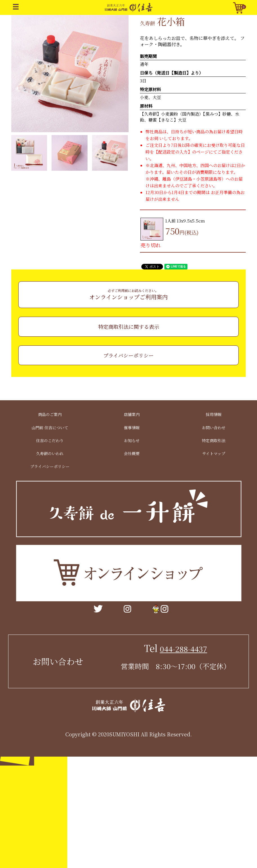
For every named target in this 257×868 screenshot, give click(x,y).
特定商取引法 (214, 440)
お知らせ (132, 440)
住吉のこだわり (50, 440)
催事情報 (132, 427)
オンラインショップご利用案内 (128, 294)
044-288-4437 (184, 649)
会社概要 (132, 453)
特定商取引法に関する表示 (129, 327)
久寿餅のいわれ (50, 453)
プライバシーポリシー (128, 355)
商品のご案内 (50, 414)
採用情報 (214, 414)
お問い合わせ (214, 427)
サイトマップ (214, 453)
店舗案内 (132, 414)
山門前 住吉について (50, 427)
